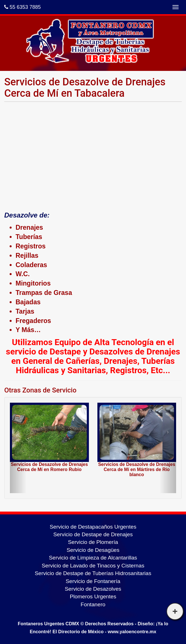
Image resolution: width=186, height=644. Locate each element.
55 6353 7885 (23, 7)
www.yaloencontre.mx (132, 632)
